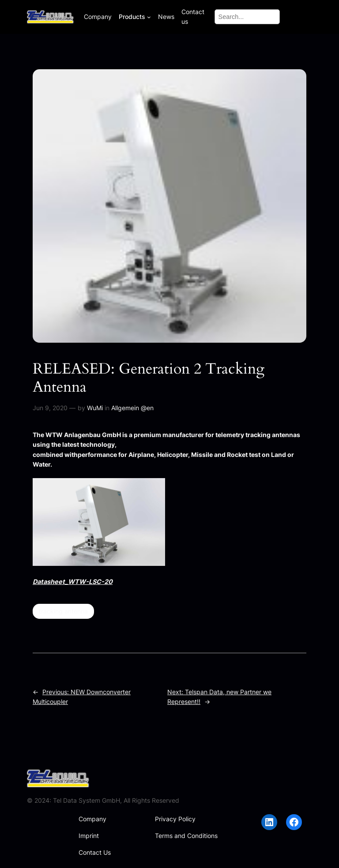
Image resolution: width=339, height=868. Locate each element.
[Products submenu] (149, 17)
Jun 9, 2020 (50, 408)
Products (132, 17)
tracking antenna (63, 611)
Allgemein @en (132, 408)
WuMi (95, 408)
